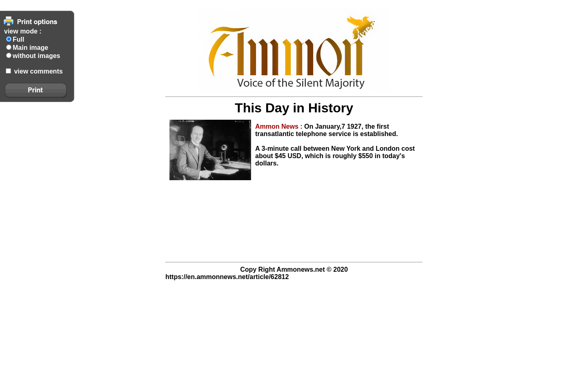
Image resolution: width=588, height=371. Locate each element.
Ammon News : (280, 126)
